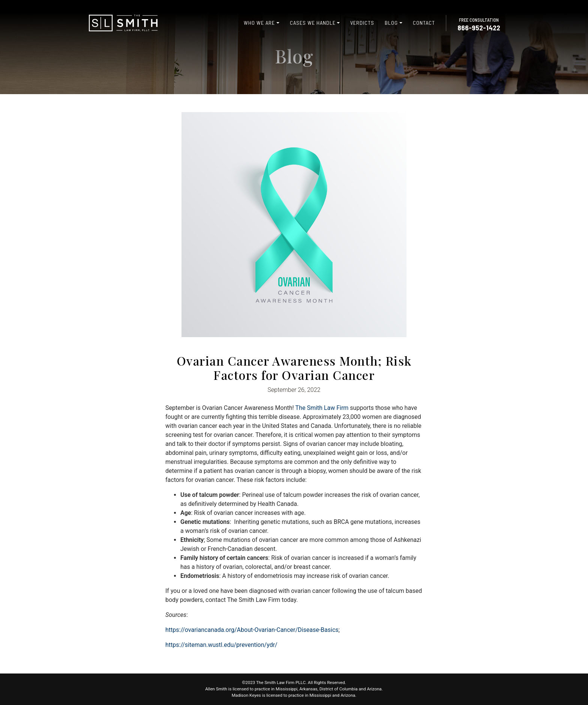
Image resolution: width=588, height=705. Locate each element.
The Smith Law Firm (322, 408)
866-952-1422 (479, 28)
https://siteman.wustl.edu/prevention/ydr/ (221, 645)
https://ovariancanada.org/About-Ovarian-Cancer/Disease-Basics (252, 630)
